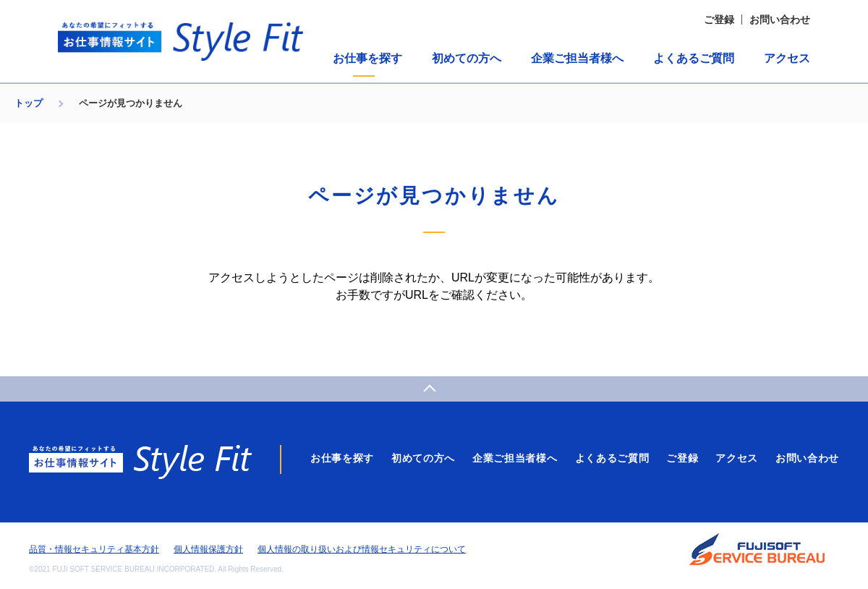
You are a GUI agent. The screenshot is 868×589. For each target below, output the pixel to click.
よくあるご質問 (694, 58)
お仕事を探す (367, 58)
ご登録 (719, 20)
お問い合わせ (780, 20)
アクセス (787, 58)
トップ (29, 103)
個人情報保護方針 (208, 549)
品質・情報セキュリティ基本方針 (94, 549)
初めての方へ (467, 58)
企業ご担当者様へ (577, 58)
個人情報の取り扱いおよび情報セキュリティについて (362, 549)
